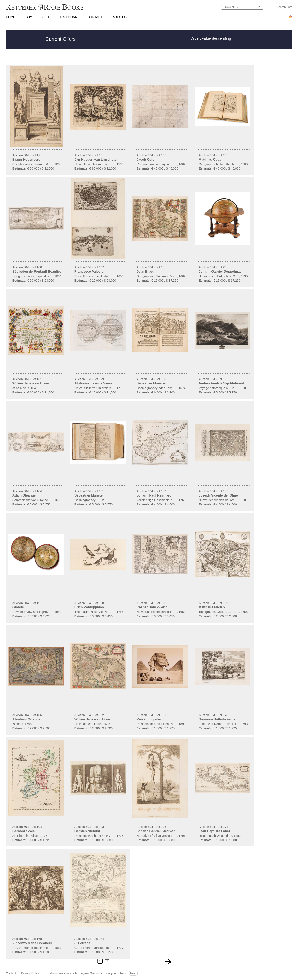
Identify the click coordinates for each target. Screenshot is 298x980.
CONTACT (95, 17)
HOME (11, 17)
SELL (46, 17)
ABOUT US (120, 17)
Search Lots (284, 7)
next (133, 973)
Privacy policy (30, 973)
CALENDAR (69, 17)
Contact (11, 973)
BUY (29, 17)
